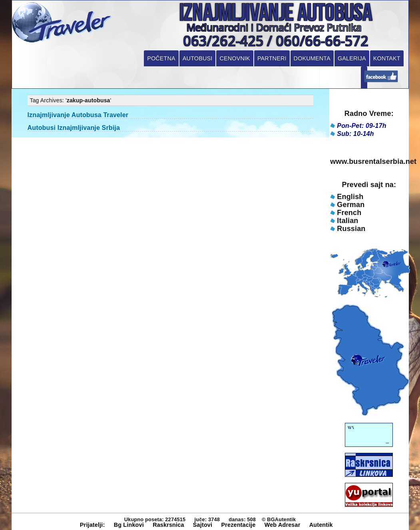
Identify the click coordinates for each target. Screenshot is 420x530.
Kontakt (387, 58)
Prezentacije (238, 525)
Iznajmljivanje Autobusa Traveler (78, 115)
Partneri (272, 58)
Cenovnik (235, 58)
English (350, 197)
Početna (161, 58)
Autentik (321, 525)
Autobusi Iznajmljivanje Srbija (74, 128)
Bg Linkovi (129, 525)
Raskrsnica (168, 525)
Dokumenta (312, 58)
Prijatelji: (93, 525)
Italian (347, 221)
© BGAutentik (279, 519)
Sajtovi (203, 525)
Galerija (352, 58)
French (349, 213)
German (351, 205)
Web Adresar (283, 525)
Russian (351, 229)
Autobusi (198, 58)
